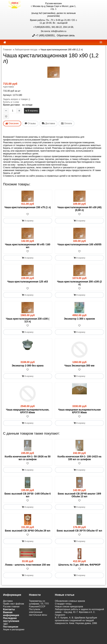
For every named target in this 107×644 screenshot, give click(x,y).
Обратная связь (65, 35)
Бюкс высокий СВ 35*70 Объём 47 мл (79, 531)
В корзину (32, 111)
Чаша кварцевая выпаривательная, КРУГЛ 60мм (28, 411)
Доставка (8, 601)
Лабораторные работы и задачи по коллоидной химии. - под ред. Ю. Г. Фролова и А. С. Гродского (79, 612)
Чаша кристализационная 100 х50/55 (79, 244)
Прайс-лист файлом (14, 604)
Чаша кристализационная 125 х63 (28, 282)
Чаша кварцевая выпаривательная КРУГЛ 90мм (79, 411)
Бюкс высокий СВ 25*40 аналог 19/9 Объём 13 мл (79, 495)
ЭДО (5, 624)
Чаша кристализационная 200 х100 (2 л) (79, 283)
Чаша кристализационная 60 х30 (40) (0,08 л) (79, 209)
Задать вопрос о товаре (15, 99)
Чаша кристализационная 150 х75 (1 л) (28, 207)
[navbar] (101, 42)
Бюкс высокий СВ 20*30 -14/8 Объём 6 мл (28, 495)
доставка (9, 87)
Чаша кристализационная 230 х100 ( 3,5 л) (28, 320)
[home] (5, 42)
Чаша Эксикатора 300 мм (79, 366)
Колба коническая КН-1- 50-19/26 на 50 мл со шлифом (28, 458)
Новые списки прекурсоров (69, 607)
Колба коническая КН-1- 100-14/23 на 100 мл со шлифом (79, 458)
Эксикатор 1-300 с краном (79, 319)
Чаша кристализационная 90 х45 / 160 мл (28, 246)
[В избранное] (6, 117)
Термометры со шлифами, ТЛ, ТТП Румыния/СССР (39, 604)
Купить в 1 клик (11, 102)
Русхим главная (11, 607)
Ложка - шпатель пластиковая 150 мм (28, 565)
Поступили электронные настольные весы (38, 612)
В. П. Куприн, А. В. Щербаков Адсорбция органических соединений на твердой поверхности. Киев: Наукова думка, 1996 (76, 620)
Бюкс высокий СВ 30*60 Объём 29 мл (28, 531)
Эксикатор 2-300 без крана (28, 366)
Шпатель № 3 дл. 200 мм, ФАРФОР (79, 565)
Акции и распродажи (14, 629)
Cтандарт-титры (63, 604)
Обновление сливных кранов (70, 601)
